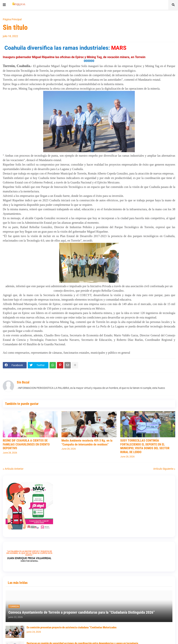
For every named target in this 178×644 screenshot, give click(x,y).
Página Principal (12, 19)
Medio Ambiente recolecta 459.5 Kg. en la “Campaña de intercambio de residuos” (87, 442)
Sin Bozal (23, 382)
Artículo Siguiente (163, 469)
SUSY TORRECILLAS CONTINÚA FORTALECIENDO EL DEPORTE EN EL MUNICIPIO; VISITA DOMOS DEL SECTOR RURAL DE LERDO (145, 446)
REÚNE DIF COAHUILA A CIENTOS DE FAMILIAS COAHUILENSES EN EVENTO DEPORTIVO (26, 444)
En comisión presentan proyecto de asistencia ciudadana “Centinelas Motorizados (72, 627)
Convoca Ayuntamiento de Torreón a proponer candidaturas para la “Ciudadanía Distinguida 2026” (82, 612)
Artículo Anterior (14, 469)
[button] (4, 5)
